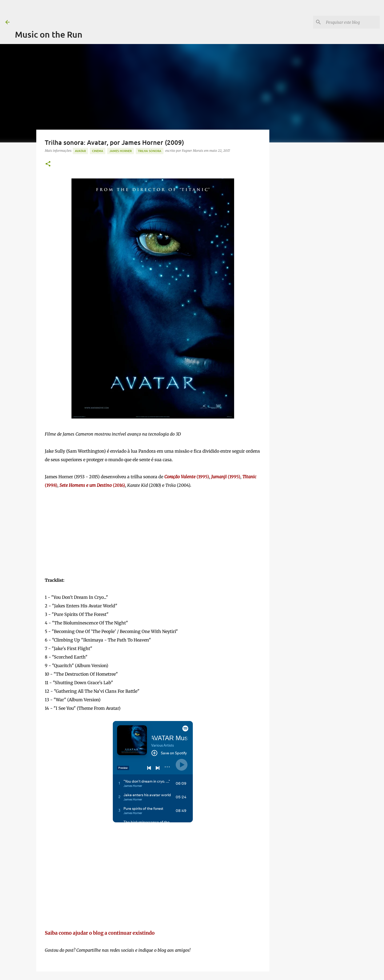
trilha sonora (150, 151)
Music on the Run (49, 34)
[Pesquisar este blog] (352, 22)
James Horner (121, 151)
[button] (48, 164)
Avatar (80, 151)
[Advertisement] (112, 12)
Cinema (98, 151)
